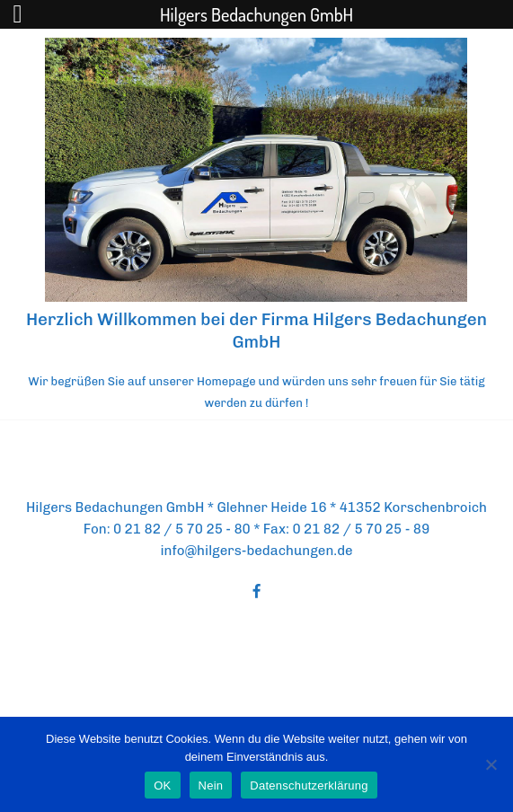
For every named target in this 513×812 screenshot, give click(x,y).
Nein (211, 786)
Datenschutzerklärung (309, 786)
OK (162, 786)
